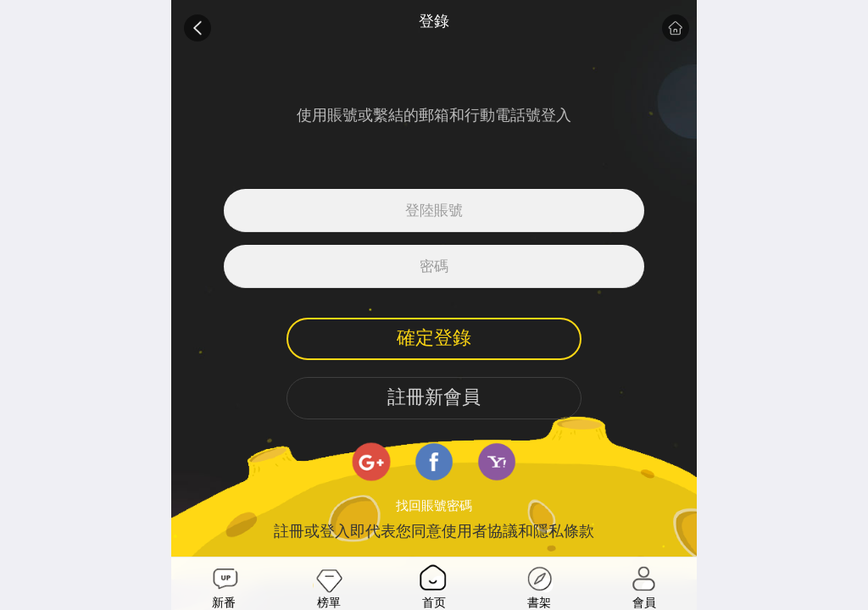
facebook (434, 462)
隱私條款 (564, 531)
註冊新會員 (434, 397)
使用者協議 (480, 531)
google (371, 462)
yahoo (497, 462)
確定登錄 (434, 338)
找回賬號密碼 (434, 506)
